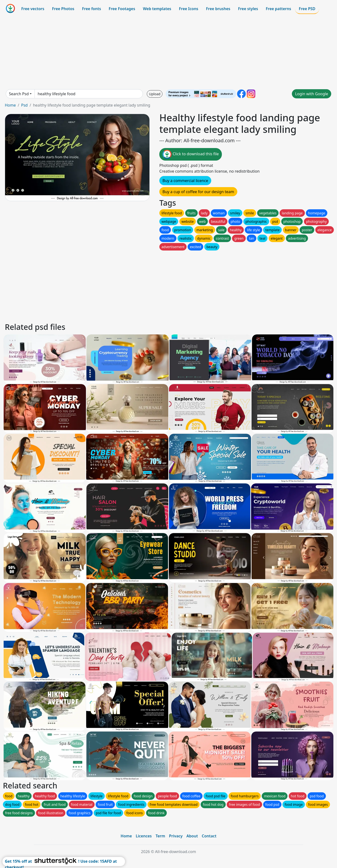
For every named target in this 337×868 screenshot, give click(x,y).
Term (160, 836)
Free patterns (278, 9)
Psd (24, 105)
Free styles (248, 9)
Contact (209, 836)
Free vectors (33, 9)
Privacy (176, 836)
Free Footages (122, 9)
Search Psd (19, 94)
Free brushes (218, 9)
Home (10, 105)
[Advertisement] (168, 52)
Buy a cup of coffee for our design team (198, 192)
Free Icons (189, 9)
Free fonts (92, 9)
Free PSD (307, 9)
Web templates (157, 9)
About (192, 836)
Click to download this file (191, 154)
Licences (144, 836)
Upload (155, 94)
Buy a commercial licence (185, 181)
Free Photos (63, 9)
